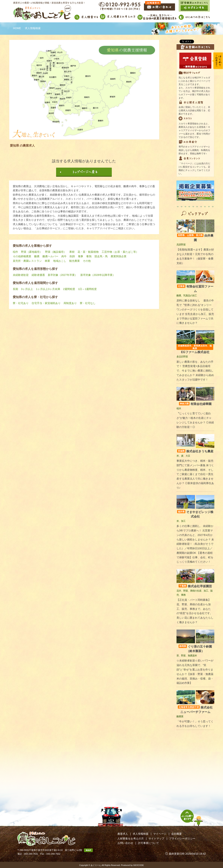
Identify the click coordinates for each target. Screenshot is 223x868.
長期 (15, 289)
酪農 (37, 256)
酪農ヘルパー (50, 256)
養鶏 (89, 256)
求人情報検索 (141, 834)
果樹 (72, 252)
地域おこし (60, 261)
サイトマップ (156, 838)
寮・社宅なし (88, 303)
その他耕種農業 (22, 256)
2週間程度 (69, 289)
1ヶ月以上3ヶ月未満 (48, 289)
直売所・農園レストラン (27, 261)
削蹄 (72, 256)
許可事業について (148, 843)
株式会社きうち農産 (195, 451)
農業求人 (123, 834)
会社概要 (177, 834)
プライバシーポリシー (182, 838)
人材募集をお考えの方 (131, 838)
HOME (17, 28)
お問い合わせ (125, 843)
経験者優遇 (38, 275)
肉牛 (64, 256)
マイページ (160, 834)
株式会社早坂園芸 (195, 586)
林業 (47, 261)
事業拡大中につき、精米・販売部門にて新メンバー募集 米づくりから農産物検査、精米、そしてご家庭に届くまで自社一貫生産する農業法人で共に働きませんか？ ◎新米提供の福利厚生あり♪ (195, 474)
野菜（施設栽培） (56, 252)
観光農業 (75, 261)
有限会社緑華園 (195, 404)
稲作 (15, 252)
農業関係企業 (119, 256)
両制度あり (70, 303)
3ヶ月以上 (27, 289)
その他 (87, 261)
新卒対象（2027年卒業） (63, 275)
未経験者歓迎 (21, 275)
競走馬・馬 (101, 256)
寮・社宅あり (21, 303)
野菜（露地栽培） (32, 252)
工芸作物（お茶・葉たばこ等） (120, 252)
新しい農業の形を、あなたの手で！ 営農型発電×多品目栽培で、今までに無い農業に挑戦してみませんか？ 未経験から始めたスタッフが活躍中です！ (195, 371)
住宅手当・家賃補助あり (46, 303)
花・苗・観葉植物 (88, 252)
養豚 (81, 256)
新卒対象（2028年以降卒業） (98, 275)
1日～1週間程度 (88, 289)
